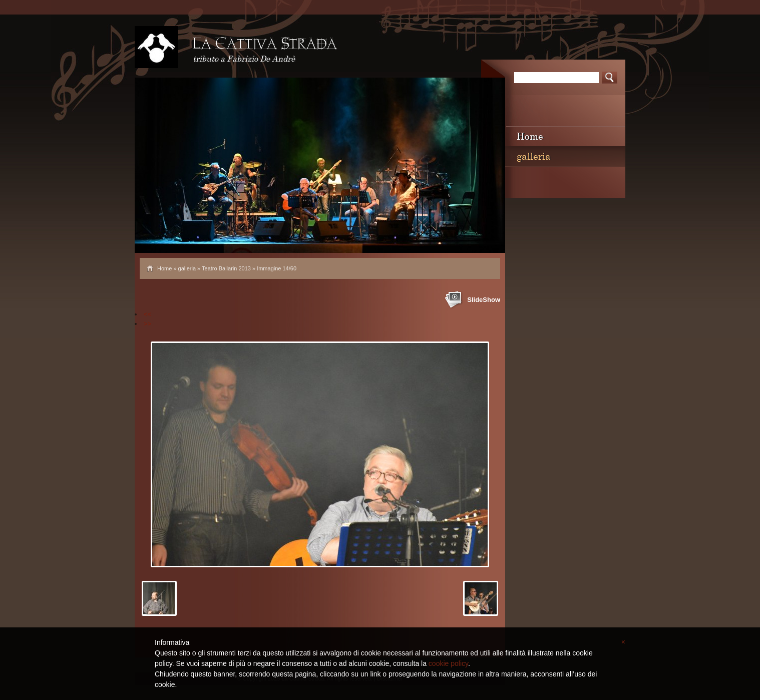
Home (164, 268)
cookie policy (448, 663)
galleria (187, 268)
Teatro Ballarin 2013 (226, 268)
